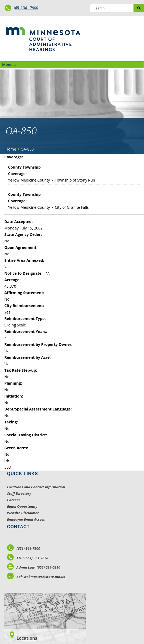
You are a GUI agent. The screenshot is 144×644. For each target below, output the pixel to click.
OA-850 (27, 149)
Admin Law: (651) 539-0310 (34, 567)
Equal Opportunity (22, 506)
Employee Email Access (26, 519)
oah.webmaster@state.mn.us (36, 577)
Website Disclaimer (23, 513)
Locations (27, 638)
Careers (13, 500)
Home (11, 149)
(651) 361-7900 (26, 8)
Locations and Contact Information (36, 487)
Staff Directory (19, 493)
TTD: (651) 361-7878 (28, 558)
